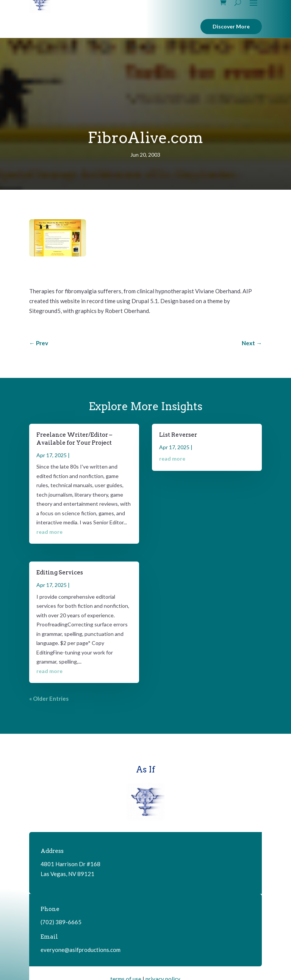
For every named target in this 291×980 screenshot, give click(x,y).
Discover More (231, 26)
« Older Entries (49, 698)
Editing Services (60, 573)
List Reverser (178, 435)
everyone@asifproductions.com (81, 950)
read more (49, 532)
